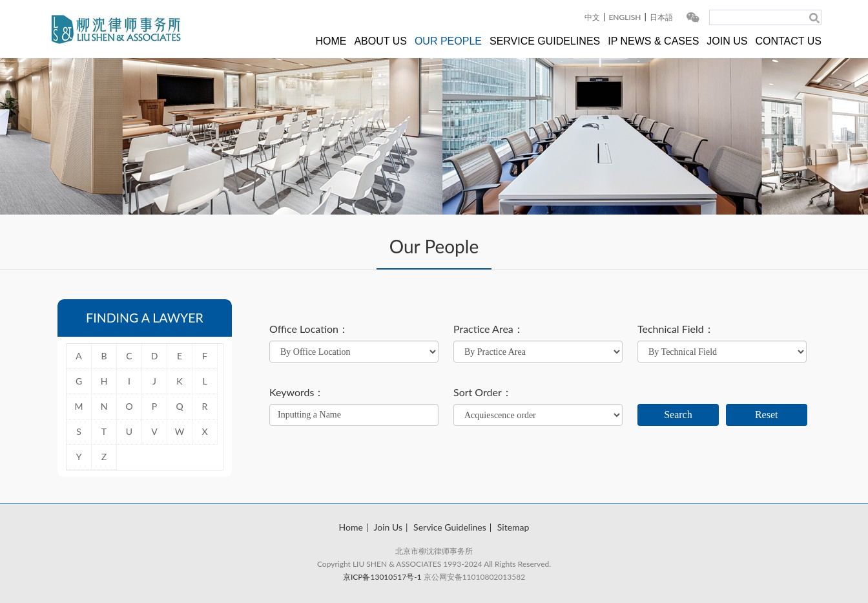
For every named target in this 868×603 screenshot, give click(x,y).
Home (351, 527)
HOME (331, 41)
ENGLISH (625, 17)
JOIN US (727, 41)
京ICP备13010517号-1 (382, 577)
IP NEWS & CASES (653, 41)
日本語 (661, 17)
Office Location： (309, 329)
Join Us (388, 527)
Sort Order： (483, 392)
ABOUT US (380, 41)
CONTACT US (788, 41)
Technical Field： (676, 329)
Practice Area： (489, 329)
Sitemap (513, 527)
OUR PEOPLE (448, 41)
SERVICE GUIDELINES (545, 41)
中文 (592, 17)
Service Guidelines (450, 527)
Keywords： (297, 392)
